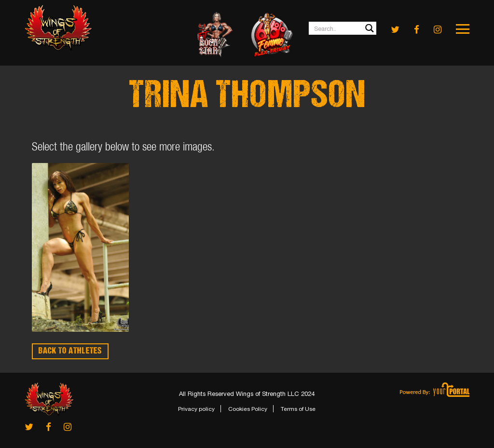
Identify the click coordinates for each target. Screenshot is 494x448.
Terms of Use (298, 409)
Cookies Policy (248, 409)
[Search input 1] (343, 28)
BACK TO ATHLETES (70, 351)
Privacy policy (196, 409)
